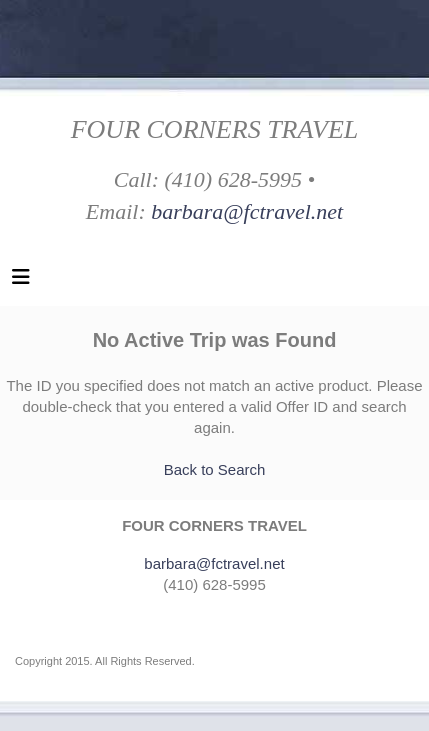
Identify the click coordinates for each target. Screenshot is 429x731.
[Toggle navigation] (21, 282)
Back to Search (215, 469)
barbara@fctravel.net (247, 211)
